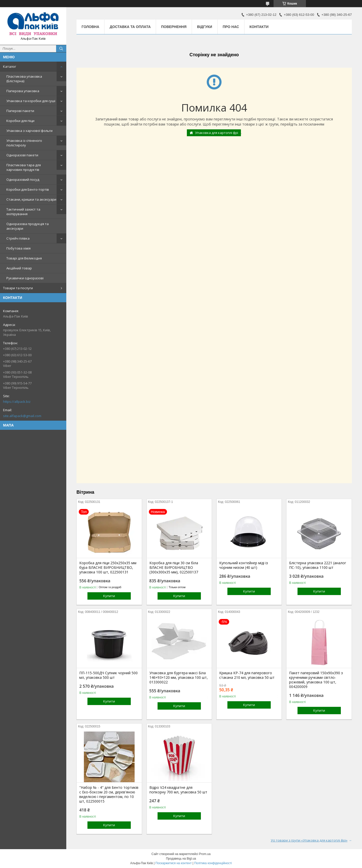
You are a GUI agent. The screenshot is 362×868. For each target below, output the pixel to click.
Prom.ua (205, 854)
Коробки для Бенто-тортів (28, 189)
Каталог (10, 66)
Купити (109, 596)
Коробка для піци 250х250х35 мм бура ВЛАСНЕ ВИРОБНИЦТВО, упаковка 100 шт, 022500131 (108, 568)
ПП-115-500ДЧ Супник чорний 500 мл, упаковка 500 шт (108, 675)
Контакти (259, 27)
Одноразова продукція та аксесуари (28, 226)
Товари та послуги (18, 288)
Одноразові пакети (22, 155)
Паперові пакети (20, 111)
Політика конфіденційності (213, 863)
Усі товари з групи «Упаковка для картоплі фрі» (309, 840)
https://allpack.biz (17, 402)
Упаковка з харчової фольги (29, 131)
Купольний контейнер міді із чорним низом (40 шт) (244, 565)
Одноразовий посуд (23, 180)
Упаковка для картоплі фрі (217, 133)
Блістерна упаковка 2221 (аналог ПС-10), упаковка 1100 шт (318, 565)
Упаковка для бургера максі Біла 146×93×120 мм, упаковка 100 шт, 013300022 (179, 678)
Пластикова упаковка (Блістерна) (24, 79)
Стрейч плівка (18, 238)
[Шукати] (61, 49)
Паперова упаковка (23, 91)
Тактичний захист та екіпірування (23, 212)
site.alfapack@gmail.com (22, 416)
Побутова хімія (18, 248)
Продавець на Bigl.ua (181, 859)
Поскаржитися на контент (174, 863)
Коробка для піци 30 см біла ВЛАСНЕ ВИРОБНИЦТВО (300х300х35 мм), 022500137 (174, 568)
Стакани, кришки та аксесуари (31, 199)
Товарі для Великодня (24, 258)
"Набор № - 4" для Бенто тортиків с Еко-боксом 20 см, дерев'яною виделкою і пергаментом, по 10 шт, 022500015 (109, 794)
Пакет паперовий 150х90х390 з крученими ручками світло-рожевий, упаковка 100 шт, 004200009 (316, 680)
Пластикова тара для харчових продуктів (24, 167)
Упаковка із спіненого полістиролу (24, 143)
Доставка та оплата (130, 27)
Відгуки (205, 27)
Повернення (174, 27)
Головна (90, 27)
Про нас (231, 27)
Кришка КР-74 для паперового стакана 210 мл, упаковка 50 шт (247, 675)
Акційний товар (19, 268)
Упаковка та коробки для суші (31, 101)
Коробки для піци (20, 121)
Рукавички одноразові (25, 278)
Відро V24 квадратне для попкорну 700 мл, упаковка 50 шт (178, 790)
